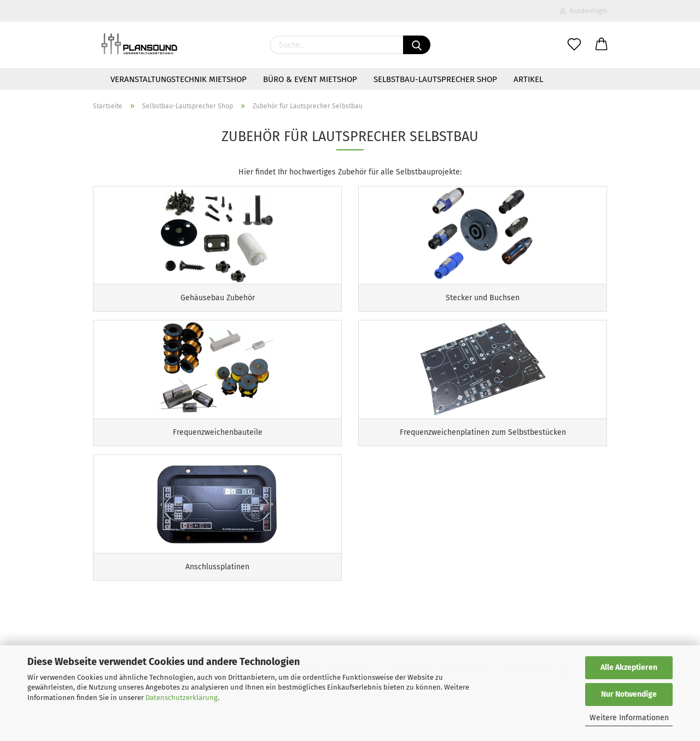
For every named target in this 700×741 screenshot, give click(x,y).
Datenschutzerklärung (182, 698)
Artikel (528, 79)
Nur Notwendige (629, 694)
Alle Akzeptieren (629, 667)
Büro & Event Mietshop (310, 79)
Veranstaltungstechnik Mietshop (179, 79)
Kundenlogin (584, 11)
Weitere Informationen (629, 718)
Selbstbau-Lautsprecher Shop (435, 79)
